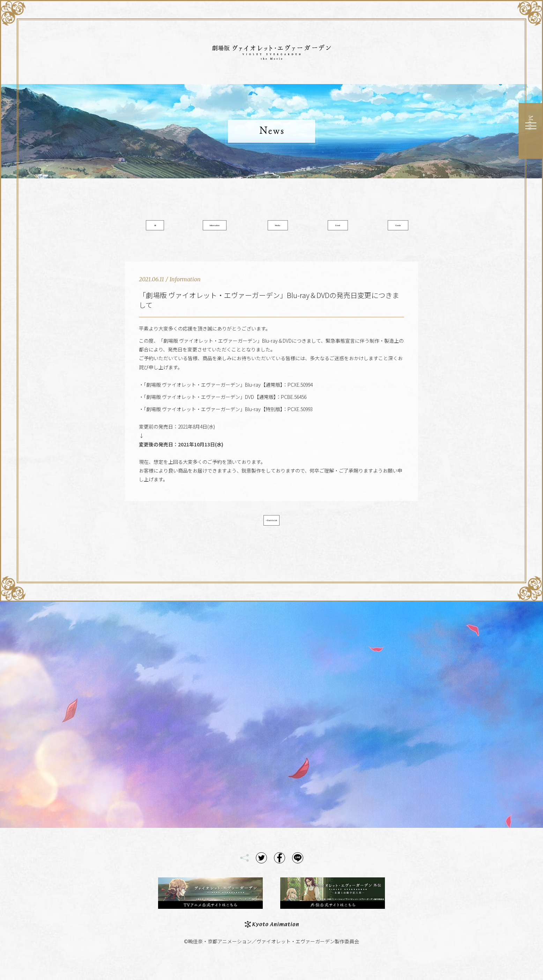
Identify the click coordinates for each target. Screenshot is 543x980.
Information (220, 228)
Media (272, 228)
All (168, 228)
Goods (375, 228)
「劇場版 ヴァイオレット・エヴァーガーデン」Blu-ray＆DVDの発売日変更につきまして (269, 309)
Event (323, 228)
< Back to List (271, 532)
